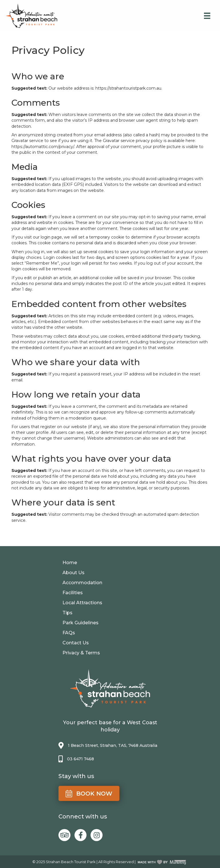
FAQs (69, 633)
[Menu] (207, 16)
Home (70, 563)
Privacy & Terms (81, 653)
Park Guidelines (80, 623)
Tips (67, 613)
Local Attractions (82, 603)
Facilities (73, 593)
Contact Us (76, 643)
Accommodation (82, 583)
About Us (73, 573)
